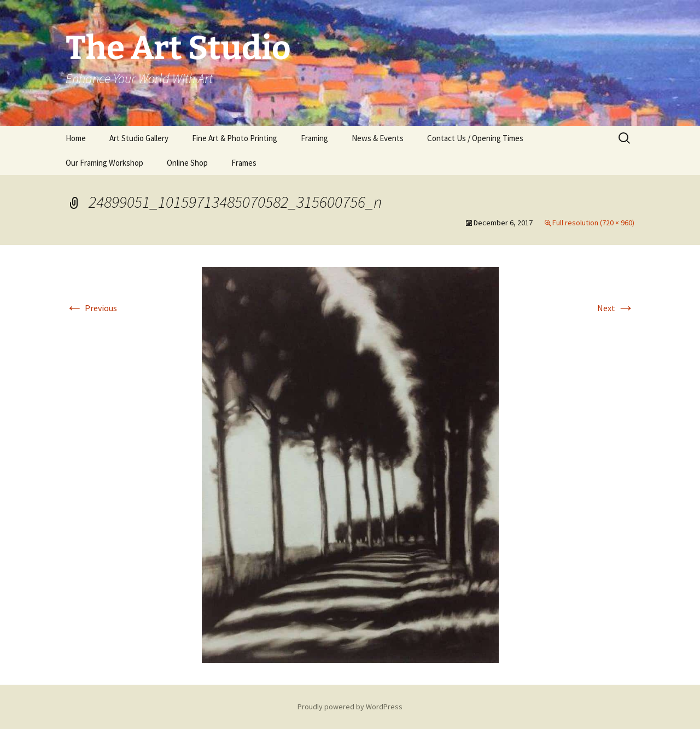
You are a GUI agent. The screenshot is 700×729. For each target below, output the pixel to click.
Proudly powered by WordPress (350, 707)
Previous (91, 308)
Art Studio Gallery (139, 138)
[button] (350, 465)
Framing (314, 138)
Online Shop (187, 163)
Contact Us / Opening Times (475, 138)
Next (616, 308)
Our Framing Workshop (104, 163)
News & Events (378, 138)
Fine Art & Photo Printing (235, 138)
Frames (244, 163)
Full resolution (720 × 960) (593, 223)
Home (76, 138)
